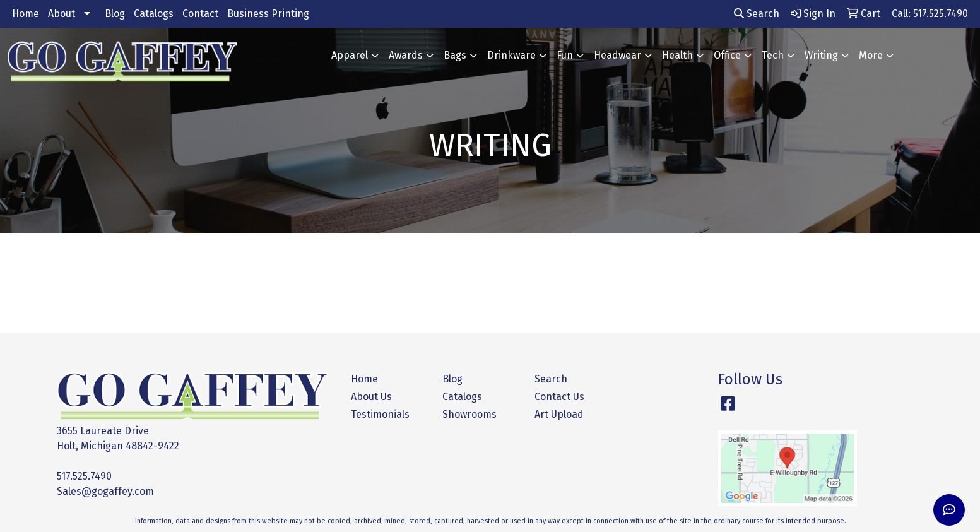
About (62, 14)
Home (26, 14)
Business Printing (268, 14)
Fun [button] (565, 55)
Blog (115, 14)
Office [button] (727, 55)
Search (757, 14)
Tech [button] (773, 55)
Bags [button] (455, 55)
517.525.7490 (84, 476)
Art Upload (559, 414)
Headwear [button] (617, 55)
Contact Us (559, 397)
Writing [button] (821, 55)
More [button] (871, 55)
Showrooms (469, 414)
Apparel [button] (350, 55)
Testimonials (380, 414)
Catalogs (154, 14)
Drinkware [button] (511, 55)
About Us (371, 397)
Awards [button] (406, 55)
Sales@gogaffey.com (105, 491)
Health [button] (677, 55)
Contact (200, 14)
